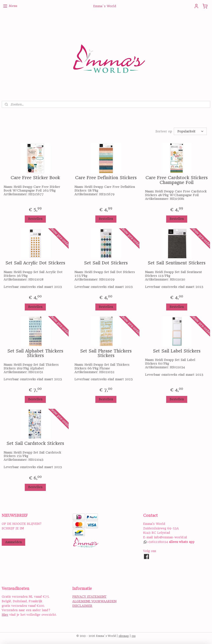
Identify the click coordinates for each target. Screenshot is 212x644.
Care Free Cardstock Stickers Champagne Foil (177, 180)
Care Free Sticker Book (35, 178)
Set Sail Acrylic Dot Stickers (35, 263)
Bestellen (35, 219)
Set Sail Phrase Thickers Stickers (106, 353)
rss (134, 636)
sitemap (124, 636)
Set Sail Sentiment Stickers (177, 263)
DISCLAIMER (82, 606)
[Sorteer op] (190, 131)
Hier (5, 615)
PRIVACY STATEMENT (89, 597)
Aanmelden (13, 542)
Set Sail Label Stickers (177, 351)
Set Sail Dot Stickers (106, 263)
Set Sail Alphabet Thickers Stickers (35, 353)
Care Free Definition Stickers (106, 178)
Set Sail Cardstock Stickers (35, 444)
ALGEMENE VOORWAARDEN (94, 601)
